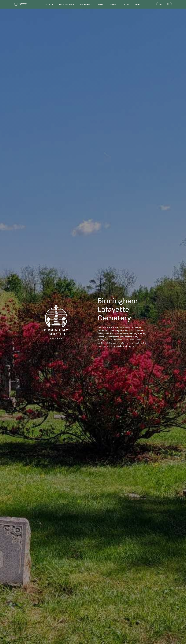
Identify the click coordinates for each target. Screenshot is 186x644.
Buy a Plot (50, 4)
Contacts (112, 4)
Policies (137, 4)
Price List (125, 4)
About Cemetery (67, 4)
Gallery (100, 4)
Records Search (85, 4)
